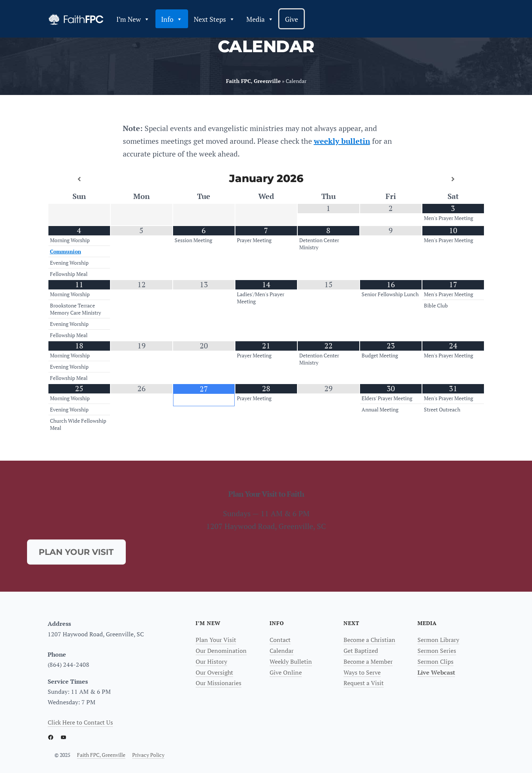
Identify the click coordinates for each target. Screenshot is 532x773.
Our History (211, 661)
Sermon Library (438, 640)
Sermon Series (437, 651)
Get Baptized (361, 651)
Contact (280, 640)
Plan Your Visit (216, 640)
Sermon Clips (436, 661)
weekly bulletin (342, 141)
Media (260, 19)
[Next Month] (453, 179)
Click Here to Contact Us (80, 722)
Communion (66, 252)
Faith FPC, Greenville (101, 755)
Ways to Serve (362, 672)
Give (292, 19)
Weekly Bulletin (291, 661)
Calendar (282, 651)
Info (172, 19)
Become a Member (368, 661)
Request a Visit (364, 683)
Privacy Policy (148, 755)
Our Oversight (214, 672)
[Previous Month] (79, 179)
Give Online (286, 672)
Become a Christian (369, 640)
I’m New (133, 19)
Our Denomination (221, 651)
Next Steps (214, 19)
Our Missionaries (219, 683)
